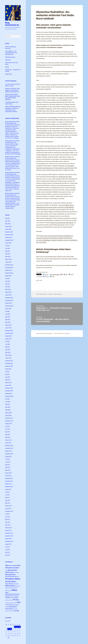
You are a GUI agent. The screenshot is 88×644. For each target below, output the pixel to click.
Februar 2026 (8, 226)
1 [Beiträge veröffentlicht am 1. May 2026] (15, 627)
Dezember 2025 (9, 232)
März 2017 (8, 503)
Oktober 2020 (8, 394)
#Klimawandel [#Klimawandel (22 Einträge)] (18, 586)
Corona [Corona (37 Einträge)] (11, 605)
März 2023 (8, 322)
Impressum (8, 60)
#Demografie (58, 294)
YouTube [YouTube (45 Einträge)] (16, 611)
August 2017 (8, 489)
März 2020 (8, 410)
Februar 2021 (8, 383)
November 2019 (9, 421)
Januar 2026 (8, 229)
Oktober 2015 (8, 539)
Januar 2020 (8, 415)
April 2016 (8, 522)
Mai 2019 (7, 432)
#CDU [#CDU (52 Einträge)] (19, 565)
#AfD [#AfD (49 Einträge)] (7, 565)
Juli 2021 (7, 372)
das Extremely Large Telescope (64, 168)
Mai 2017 (7, 498)
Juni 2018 (8, 462)
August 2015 (8, 544)
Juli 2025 (7, 246)
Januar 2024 (8, 295)
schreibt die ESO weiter (65, 177)
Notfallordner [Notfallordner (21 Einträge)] (16, 609)
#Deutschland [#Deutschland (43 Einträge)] (9, 572)
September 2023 (9, 306)
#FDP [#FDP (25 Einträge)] (18, 577)
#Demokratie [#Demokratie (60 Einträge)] (12, 570)
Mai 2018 (7, 465)
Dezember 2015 (9, 533)
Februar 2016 (8, 528)
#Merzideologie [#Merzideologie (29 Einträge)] (9, 596)
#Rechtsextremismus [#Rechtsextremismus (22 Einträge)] (9, 600)
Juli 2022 (7, 342)
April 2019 (8, 435)
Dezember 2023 (9, 298)
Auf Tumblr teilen (55, 274)
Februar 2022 (8, 355)
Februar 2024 (8, 292)
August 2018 (8, 457)
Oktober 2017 (8, 484)
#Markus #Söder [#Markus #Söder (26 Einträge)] (14, 588)
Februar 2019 (8, 440)
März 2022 (8, 352)
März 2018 (8, 470)
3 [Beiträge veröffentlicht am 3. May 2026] (20, 627)
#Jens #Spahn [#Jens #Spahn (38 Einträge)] (9, 584)
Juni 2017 (8, 495)
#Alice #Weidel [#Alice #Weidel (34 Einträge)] (13, 566)
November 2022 (9, 333)
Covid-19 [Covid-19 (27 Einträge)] (7, 607)
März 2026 (8, 224)
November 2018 (9, 448)
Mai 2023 (7, 317)
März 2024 (8, 289)
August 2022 (8, 339)
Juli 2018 (7, 459)
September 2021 (9, 366)
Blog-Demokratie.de (12, 24)
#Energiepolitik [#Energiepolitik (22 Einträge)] (16, 573)
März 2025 (8, 257)
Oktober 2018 (8, 451)
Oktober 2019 (8, 424)
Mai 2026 (7, 218)
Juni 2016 (8, 517)
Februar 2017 (8, 506)
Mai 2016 (7, 520)
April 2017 (8, 500)
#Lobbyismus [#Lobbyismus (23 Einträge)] (8, 588)
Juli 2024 (7, 279)
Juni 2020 (8, 402)
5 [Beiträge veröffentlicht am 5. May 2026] (8, 629)
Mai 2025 (7, 251)
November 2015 (9, 536)
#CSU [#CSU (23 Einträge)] (6, 570)
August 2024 (8, 276)
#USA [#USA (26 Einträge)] (6, 603)
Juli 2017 (7, 492)
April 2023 (8, 320)
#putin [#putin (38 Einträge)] (16, 598)
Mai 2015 (7, 552)
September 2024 (9, 273)
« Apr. (8, 638)
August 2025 (8, 243)
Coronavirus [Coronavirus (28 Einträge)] (16, 605)
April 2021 (8, 377)
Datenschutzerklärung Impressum (44, 334)
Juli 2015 (7, 547)
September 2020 (9, 396)
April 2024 (8, 287)
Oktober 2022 (8, 336)
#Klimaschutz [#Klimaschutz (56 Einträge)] (10, 586)
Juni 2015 (8, 550)
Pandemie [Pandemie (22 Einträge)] (7, 611)
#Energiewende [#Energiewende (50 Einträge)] (10, 575)
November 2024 (9, 268)
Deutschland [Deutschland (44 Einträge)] (13, 607)
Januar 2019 (8, 443)
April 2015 (8, 555)
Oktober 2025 (8, 237)
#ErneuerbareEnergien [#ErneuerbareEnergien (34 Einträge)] (11, 576)
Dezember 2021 (9, 361)
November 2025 (9, 235)
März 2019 (8, 437)
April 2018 (8, 467)
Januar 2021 (8, 385)
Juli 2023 (7, 311)
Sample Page (8, 74)
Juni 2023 (8, 314)
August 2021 (8, 369)
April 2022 (8, 350)
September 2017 (9, 487)
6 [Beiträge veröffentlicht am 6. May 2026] (11, 629)
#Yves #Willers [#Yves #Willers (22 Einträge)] (10, 603)
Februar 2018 (8, 473)
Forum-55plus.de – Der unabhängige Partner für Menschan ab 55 (11, 53)
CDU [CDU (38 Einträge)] (8, 605)
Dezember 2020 (9, 388)
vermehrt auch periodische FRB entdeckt (61, 223)
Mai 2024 (7, 284)
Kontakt (7, 67)
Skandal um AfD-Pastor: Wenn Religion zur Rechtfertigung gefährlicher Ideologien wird (12, 90)
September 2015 (9, 541)
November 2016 (9, 511)
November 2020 (9, 391)
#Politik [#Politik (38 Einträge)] (7, 598)
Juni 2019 (8, 429)
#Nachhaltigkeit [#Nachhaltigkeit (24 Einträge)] (16, 596)
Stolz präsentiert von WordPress (62, 334)
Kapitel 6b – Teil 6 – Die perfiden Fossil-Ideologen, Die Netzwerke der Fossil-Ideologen (13, 152)
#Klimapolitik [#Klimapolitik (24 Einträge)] (16, 584)
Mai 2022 (7, 347)
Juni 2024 (8, 281)
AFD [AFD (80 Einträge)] (19, 602)
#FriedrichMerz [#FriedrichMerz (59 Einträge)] (11, 582)
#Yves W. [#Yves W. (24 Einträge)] (15, 603)
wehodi (51, 294)
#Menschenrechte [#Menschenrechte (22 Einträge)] (8, 591)
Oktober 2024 (8, 270)
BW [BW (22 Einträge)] (6, 605)
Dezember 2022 (9, 331)
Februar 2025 (8, 259)
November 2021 (9, 363)
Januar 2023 (8, 328)
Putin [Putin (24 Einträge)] (10, 611)
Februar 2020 (8, 413)
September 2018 (9, 454)
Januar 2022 (8, 358)
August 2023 (8, 309)
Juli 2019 (7, 426)
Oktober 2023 (8, 303)
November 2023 (9, 300)
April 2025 (8, 254)
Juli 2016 (7, 514)
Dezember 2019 (9, 418)
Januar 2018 (8, 476)
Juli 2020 (7, 399)
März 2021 (8, 380)
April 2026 (8, 221)
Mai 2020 (7, 404)
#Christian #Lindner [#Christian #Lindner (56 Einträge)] (12, 568)
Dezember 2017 (9, 478)
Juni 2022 (8, 344)
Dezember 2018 (9, 446)
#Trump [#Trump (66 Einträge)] (16, 600)
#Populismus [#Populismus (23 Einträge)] (12, 598)
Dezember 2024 (9, 265)
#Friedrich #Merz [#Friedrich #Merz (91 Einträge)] (13, 579)
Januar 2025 (8, 262)
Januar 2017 (8, 509)
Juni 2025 (8, 248)
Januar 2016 (8, 530)
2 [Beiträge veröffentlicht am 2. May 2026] (17, 627)
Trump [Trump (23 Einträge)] (12, 611)
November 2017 (9, 481)
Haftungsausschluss (10, 57)
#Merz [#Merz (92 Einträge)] (15, 590)
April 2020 (8, 407)
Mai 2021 (7, 374)
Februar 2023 (8, 325)
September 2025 (9, 240)
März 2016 (8, 525)
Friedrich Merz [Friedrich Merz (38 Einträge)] (9, 609)
